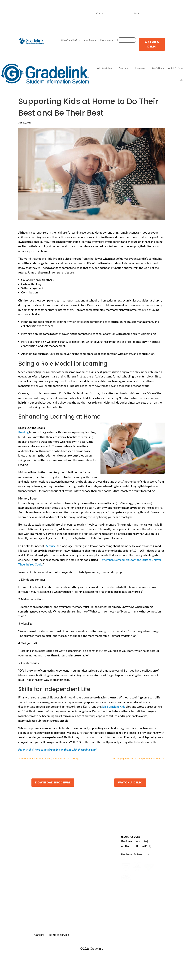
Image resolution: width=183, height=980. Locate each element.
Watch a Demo (130, 782)
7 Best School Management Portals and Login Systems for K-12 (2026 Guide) (40, 894)
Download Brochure (53, 782)
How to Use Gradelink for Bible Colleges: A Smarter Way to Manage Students (38, 868)
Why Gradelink (104, 68)
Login (137, 13)
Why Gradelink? (69, 40)
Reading (24, 432)
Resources (105, 40)
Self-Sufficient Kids (113, 707)
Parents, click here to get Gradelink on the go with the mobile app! (57, 749)
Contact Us (130, 826)
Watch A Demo (152, 44)
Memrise (50, 546)
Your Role (89, 40)
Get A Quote (127, 40)
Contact (100, 13)
